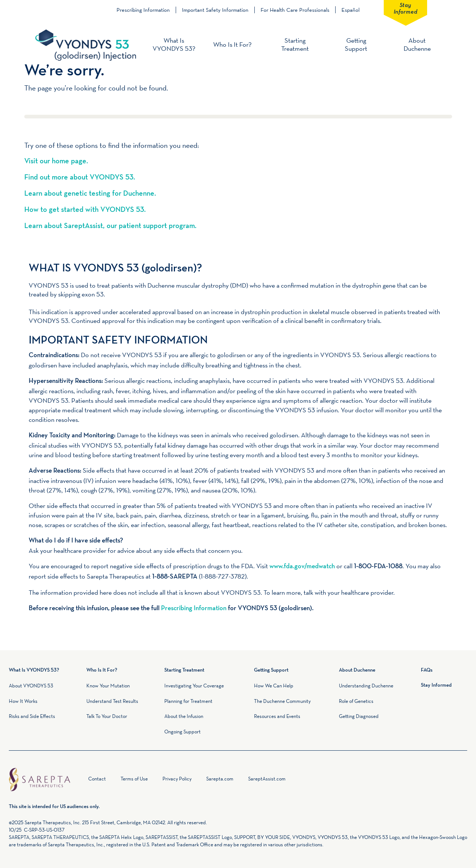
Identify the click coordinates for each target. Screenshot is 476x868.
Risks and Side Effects (32, 716)
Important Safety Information (215, 10)
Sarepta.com (220, 779)
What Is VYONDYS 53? (174, 44)
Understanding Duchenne (366, 686)
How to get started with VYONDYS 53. (85, 210)
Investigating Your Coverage (194, 686)
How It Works (23, 701)
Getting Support (356, 44)
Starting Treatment (295, 44)
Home (80, 780)
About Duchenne (417, 44)
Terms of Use (134, 779)
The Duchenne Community (282, 701)
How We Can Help (274, 686)
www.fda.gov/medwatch (302, 567)
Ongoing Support (182, 732)
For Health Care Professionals (295, 10)
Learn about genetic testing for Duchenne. (90, 194)
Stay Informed (405, 8)
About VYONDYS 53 (31, 686)
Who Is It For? (232, 44)
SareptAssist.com (267, 779)
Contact (97, 779)
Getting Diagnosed (359, 716)
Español (350, 10)
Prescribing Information (143, 10)
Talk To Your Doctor (107, 716)
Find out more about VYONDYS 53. (80, 178)
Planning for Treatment (188, 701)
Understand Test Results (112, 701)
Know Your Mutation (108, 686)
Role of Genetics (356, 701)
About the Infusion (184, 716)
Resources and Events (277, 716)
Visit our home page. (56, 161)
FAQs (427, 670)
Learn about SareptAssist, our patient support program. (110, 226)
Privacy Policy (177, 779)
